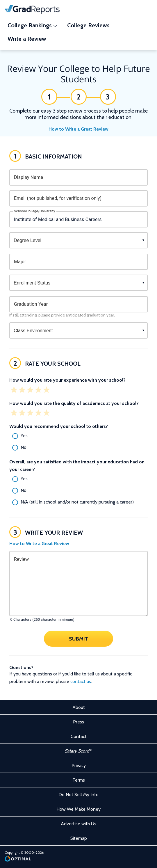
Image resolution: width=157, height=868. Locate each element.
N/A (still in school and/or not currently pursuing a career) (77, 502)
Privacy (79, 765)
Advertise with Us (78, 824)
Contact (79, 736)
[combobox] (78, 219)
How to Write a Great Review (78, 129)
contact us (81, 681)
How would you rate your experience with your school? (67, 380)
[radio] (78, 436)
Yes (24, 436)
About (79, 707)
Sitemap (79, 838)
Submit (78, 639)
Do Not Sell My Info (78, 795)
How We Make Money (78, 809)
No (24, 447)
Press (78, 722)
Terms (79, 780)
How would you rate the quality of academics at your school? (74, 403)
